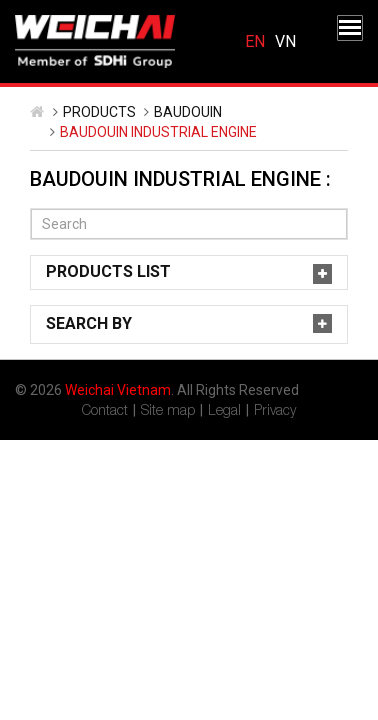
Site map (168, 409)
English (255, 42)
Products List (108, 271)
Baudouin (188, 112)
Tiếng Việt (285, 42)
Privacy (275, 409)
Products (99, 112)
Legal (224, 409)
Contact (105, 409)
